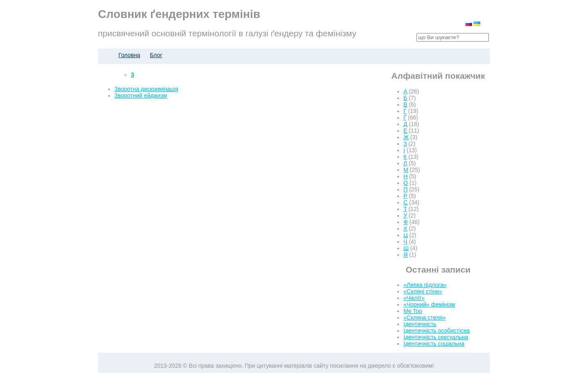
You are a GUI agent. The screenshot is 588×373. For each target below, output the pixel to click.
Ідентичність (420, 324)
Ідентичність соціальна (434, 344)
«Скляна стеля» (424, 317)
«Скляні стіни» (423, 291)
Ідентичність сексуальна (436, 337)
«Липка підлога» (425, 285)
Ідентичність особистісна (437, 331)
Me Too (413, 311)
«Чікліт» (414, 298)
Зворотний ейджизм (141, 95)
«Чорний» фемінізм (429, 304)
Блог (156, 55)
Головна (129, 55)
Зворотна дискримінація (146, 89)
